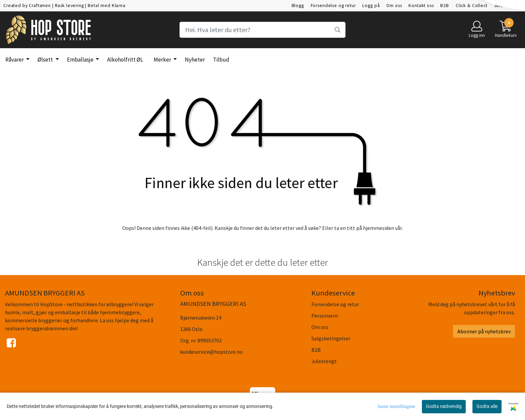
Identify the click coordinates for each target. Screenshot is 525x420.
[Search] (262, 30)
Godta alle (487, 406)
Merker (163, 60)
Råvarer (15, 60)
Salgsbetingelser (331, 338)
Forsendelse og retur (333, 6)
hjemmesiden (379, 228)
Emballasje (81, 60)
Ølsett (46, 60)
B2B (445, 6)
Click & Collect (472, 6)
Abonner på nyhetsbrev (484, 331)
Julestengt (506, 6)
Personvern (325, 316)
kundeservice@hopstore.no (211, 352)
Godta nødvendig (444, 406)
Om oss (394, 6)
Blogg (298, 6)
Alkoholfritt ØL (125, 60)
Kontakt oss (421, 6)
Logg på (371, 6)
